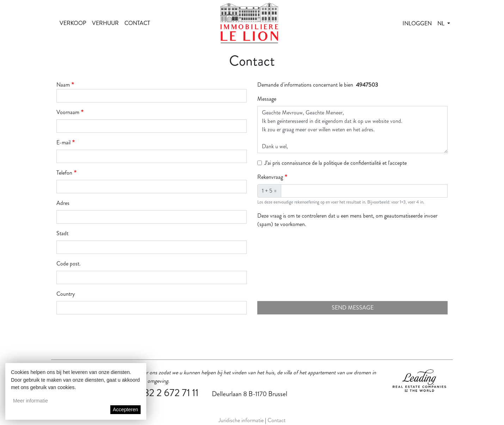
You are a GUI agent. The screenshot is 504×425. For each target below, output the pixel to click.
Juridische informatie (241, 420)
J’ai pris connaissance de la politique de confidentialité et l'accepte (336, 163)
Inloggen (417, 23)
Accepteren (125, 410)
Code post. (69, 264)
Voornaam (68, 112)
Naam (63, 85)
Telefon (64, 173)
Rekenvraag (270, 177)
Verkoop (73, 23)
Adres (63, 203)
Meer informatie (30, 401)
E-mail (63, 142)
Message (267, 99)
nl (442, 23)
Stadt (62, 233)
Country (66, 294)
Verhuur (105, 23)
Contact (137, 23)
